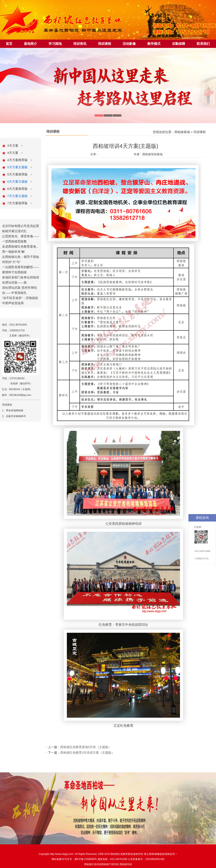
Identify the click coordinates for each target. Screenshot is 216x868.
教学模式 (154, 44)
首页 (9, 44)
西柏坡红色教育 (119, 854)
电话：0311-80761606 (14, 325)
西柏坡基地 (182, 132)
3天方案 (13, 145)
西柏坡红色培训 (93, 864)
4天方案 (13, 153)
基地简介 (30, 44)
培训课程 (105, 44)
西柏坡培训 (126, 864)
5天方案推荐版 (18, 174)
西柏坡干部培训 (110, 864)
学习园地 (55, 44)
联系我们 (203, 44)
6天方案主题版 (18, 181)
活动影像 (129, 44)
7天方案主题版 (18, 196)
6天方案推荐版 (18, 189)
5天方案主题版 (18, 167)
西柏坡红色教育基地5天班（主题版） (86, 747)
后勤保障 (179, 44)
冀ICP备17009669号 (86, 859)
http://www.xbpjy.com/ (62, 854)
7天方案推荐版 (18, 203)
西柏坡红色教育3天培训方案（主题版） (87, 753)
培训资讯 (80, 44)
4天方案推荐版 (18, 160)
